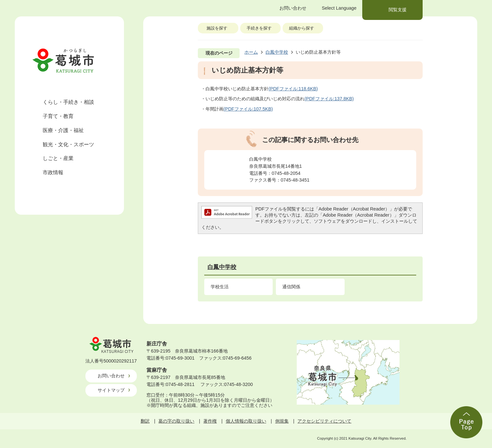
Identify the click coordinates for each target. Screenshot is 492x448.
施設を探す (217, 28)
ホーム (251, 52)
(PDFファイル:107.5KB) (248, 109)
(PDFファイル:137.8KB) (329, 99)
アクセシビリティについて (324, 421)
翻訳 (145, 421)
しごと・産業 (58, 158)
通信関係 (291, 287)
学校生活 (220, 287)
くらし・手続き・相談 (68, 102)
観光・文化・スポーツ (68, 144)
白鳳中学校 (277, 52)
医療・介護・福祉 (63, 130)
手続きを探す (259, 28)
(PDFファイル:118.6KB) (293, 89)
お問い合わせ (111, 376)
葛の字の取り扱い (176, 421)
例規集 (282, 421)
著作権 (210, 421)
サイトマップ (111, 390)
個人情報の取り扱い (246, 421)
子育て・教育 (58, 116)
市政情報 (53, 172)
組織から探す (302, 28)
